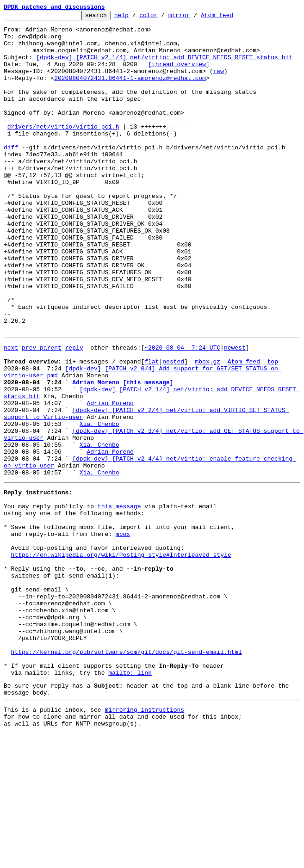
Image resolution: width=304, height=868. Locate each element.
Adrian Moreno (110, 479)
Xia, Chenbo (99, 504)
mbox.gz (208, 429)
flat (152, 429)
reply (74, 412)
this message (119, 600)
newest (235, 412)
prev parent (42, 412)
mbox (123, 634)
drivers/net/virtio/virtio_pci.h (63, 150)
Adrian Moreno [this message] (123, 454)
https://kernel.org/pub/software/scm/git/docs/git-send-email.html (127, 775)
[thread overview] (179, 75)
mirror (194, 18)
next (11, 412)
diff (11, 175)
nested (173, 429)
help (136, 18)
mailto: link (130, 800)
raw (218, 83)
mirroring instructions (144, 841)
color (163, 18)
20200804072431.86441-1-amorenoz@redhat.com (130, 92)
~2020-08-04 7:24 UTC (182, 412)
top (272, 429)
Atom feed (231, 18)
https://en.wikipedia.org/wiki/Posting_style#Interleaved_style (121, 659)
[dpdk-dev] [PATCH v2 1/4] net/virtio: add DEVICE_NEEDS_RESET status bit (164, 67)
